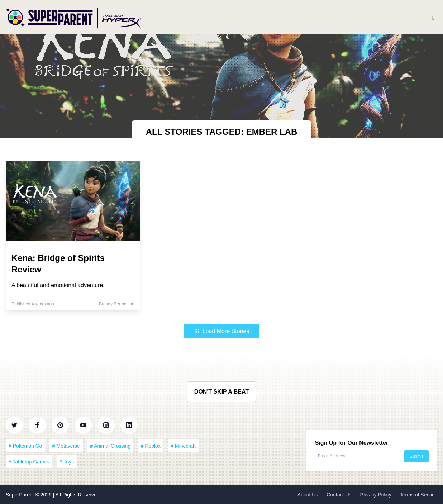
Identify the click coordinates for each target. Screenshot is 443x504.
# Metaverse (66, 446)
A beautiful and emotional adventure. (58, 285)
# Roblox (151, 446)
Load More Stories (222, 331)
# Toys (67, 462)
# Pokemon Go (25, 446)
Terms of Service (419, 495)
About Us (308, 495)
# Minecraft (183, 446)
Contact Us (339, 495)
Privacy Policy (376, 495)
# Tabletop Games (29, 462)
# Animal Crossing (110, 446)
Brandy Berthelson (117, 304)
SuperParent (21, 495)
